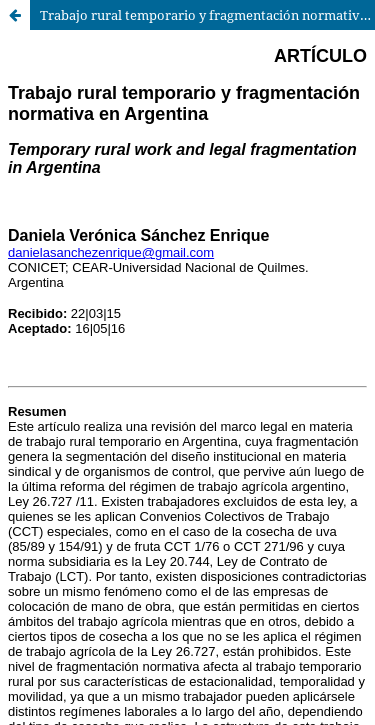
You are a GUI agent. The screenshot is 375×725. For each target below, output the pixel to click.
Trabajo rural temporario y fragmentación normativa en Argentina (207, 15)
